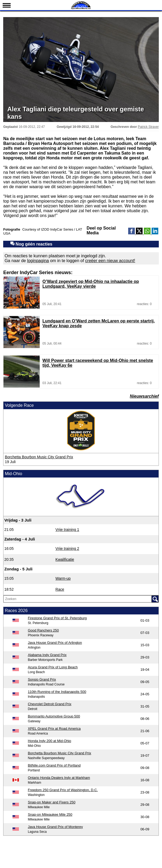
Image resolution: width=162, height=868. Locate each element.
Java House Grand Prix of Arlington (55, 643)
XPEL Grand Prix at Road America (54, 729)
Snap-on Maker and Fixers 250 (51, 802)
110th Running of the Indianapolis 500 (57, 692)
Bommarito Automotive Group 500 (54, 716)
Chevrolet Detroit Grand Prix (49, 704)
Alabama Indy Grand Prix (47, 655)
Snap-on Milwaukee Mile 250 (50, 814)
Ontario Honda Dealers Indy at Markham (59, 778)
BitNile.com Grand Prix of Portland (54, 765)
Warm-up (63, 578)
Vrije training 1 (67, 530)
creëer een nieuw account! (110, 261)
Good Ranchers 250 (43, 630)
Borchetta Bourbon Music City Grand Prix (39, 457)
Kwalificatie (65, 559)
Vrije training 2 (67, 549)
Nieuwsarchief (144, 396)
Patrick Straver (148, 127)
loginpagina (38, 261)
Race (60, 589)
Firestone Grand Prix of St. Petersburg (57, 618)
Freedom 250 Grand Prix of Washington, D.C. (63, 790)
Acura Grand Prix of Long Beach (53, 667)
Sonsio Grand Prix (42, 679)
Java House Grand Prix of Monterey (55, 827)
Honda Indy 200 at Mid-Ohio (49, 741)
